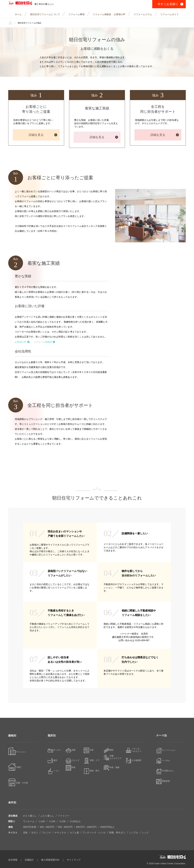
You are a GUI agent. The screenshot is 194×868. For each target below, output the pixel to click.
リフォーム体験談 (44, 342)
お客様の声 (22, 342)
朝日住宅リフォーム (27, 4)
